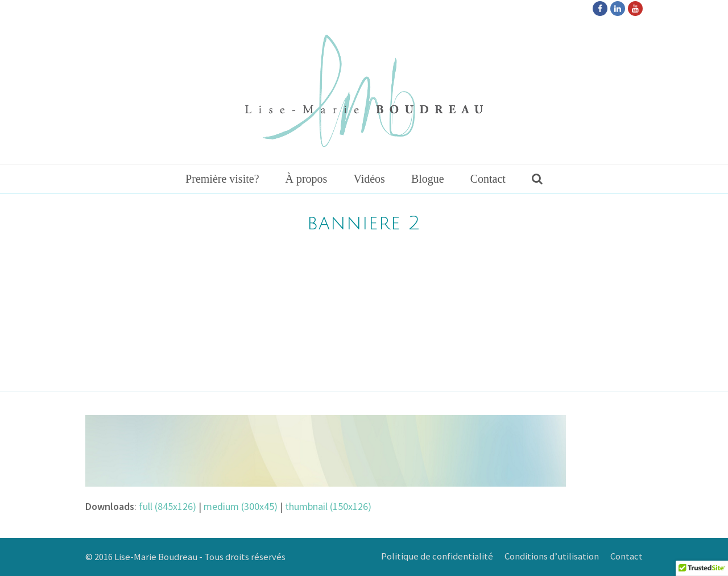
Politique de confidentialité (437, 556)
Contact (626, 556)
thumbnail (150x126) (328, 506)
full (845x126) (167, 506)
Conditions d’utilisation (552, 556)
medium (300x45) (241, 506)
